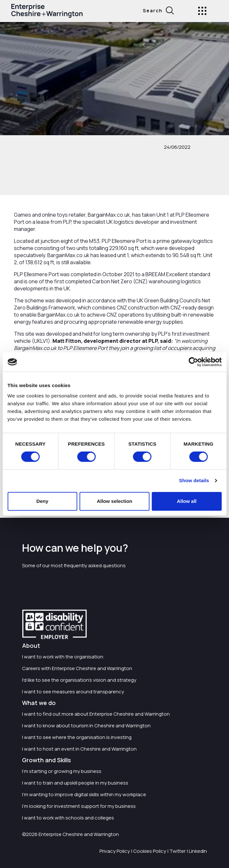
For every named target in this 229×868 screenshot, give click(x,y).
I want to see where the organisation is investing (77, 737)
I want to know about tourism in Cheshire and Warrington (86, 726)
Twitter (177, 851)
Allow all (187, 501)
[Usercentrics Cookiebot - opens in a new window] (193, 362)
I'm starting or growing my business (62, 771)
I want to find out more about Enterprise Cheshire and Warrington (96, 714)
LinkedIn (198, 851)
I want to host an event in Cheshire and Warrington (79, 749)
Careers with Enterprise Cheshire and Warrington (77, 668)
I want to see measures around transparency (73, 692)
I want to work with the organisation (63, 657)
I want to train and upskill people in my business (75, 783)
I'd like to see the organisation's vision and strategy (79, 680)
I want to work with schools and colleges (68, 818)
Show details (194, 480)
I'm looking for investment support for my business (79, 806)
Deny (42, 501)
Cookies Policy (150, 851)
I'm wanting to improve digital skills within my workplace (84, 794)
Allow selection (115, 501)
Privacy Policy (115, 851)
